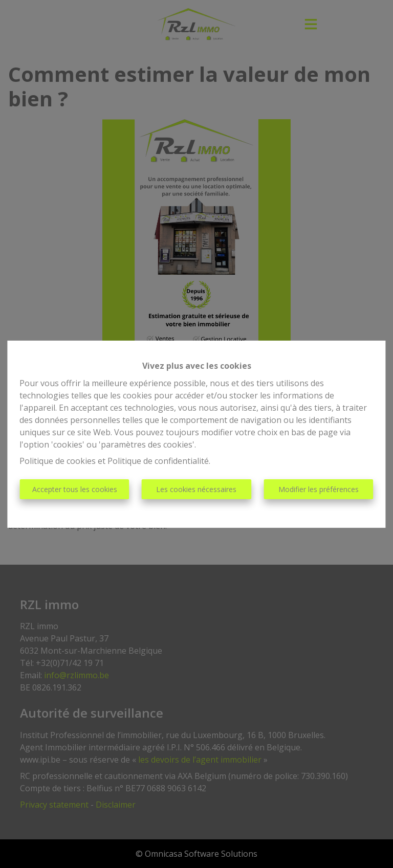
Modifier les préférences (319, 489)
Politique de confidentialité (158, 461)
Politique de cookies (58, 461)
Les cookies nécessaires (196, 489)
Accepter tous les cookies (75, 489)
